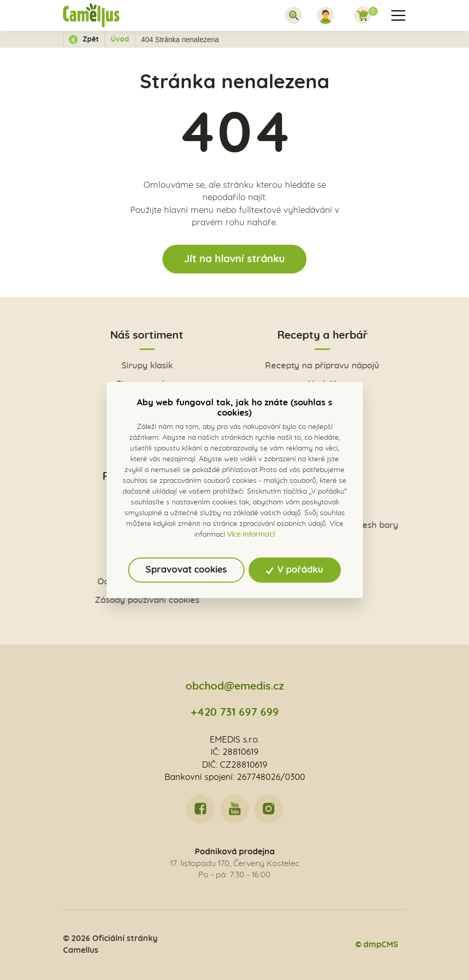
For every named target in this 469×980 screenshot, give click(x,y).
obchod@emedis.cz (235, 686)
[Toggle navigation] (294, 15)
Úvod (120, 40)
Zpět (84, 40)
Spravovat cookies (186, 570)
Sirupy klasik (147, 366)
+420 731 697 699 (235, 712)
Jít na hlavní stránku (234, 259)
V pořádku (295, 570)
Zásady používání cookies (147, 600)
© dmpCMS (377, 945)
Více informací (251, 535)
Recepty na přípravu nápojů (322, 366)
